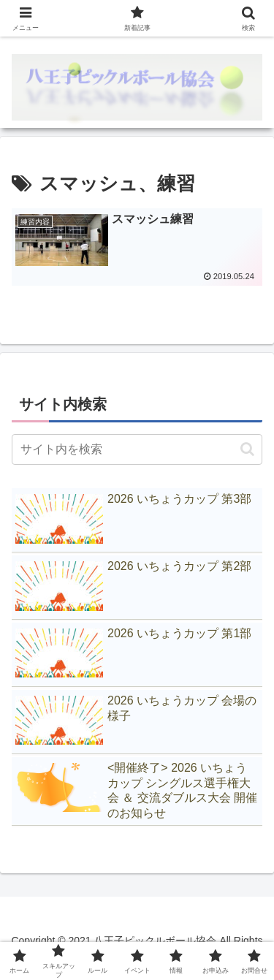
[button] (247, 449)
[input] (137, 449)
